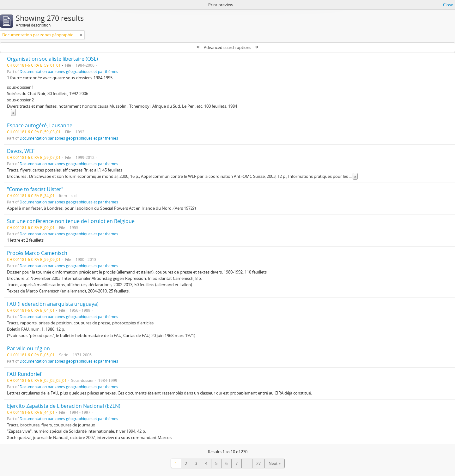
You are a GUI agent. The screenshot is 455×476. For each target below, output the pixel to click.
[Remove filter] (81, 35)
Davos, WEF (21, 151)
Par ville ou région (28, 348)
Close (448, 5)
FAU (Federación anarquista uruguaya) (53, 304)
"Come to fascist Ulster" (35, 189)
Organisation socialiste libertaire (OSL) (52, 59)
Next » (275, 463)
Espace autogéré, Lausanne (40, 125)
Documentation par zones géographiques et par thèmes (69, 71)
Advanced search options (227, 47)
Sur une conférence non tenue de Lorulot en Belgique (71, 221)
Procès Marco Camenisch (37, 253)
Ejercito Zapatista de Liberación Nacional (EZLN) (64, 406)
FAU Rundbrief (24, 374)
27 (258, 463)
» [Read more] (13, 112)
